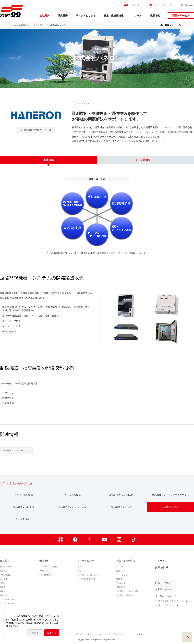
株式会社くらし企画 (24, 507)
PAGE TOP (187, 637)
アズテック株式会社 (24, 519)
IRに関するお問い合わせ (126, 595)
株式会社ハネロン (170, 507)
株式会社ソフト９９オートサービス (170, 495)
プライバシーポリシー (84, 634)
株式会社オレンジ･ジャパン (73, 507)
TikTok (134, 539)
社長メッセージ (6, 567)
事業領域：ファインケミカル (16, 451)
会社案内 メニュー (171, 25)
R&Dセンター (44, 571)
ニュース (137, 15)
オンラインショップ (163, 5)
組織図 (3, 587)
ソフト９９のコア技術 (48, 567)
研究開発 (63, 15)
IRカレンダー (122, 583)
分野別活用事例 (45, 575)
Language (190, 5)
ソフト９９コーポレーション (11, 11)
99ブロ (60, 539)
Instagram (119, 539)
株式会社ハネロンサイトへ (34, 130)
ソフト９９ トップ (8, 25)
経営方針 (120, 571)
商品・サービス (181, 15)
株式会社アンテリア (121, 507)
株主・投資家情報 (114, 15)
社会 (79, 571)
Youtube (104, 539)
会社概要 (4, 579)
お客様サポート (136, 5)
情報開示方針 (122, 587)
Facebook (75, 539)
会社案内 (45, 15)
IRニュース (121, 567)
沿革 (2, 583)
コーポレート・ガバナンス (88, 575)
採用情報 (155, 15)
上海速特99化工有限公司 (121, 495)
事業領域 (4, 595)
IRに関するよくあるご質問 (127, 591)
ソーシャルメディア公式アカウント (114, 634)
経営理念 (4, 571)
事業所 (3, 591)
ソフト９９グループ (39, 25)
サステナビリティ (86, 15)
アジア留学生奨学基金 (87, 579)
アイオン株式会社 (24, 495)
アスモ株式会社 (73, 495)
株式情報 (120, 579)
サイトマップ (141, 634)
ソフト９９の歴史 (7, 604)
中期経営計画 (5, 575)
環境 (79, 567)
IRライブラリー (123, 575)
